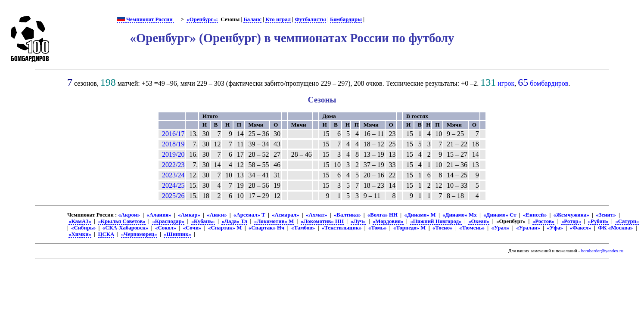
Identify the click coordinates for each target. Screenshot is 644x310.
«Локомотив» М (274, 221)
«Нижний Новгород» (436, 221)
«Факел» (581, 228)
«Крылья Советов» (121, 221)
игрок (506, 83)
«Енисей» (535, 215)
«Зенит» (606, 215)
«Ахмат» (316, 215)
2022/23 (173, 165)
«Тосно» (443, 228)
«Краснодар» (168, 221)
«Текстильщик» (342, 228)
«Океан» (479, 221)
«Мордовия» (388, 221)
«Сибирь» (83, 228)
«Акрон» (129, 215)
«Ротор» (571, 221)
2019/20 (173, 154)
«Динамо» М (420, 215)
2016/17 (173, 134)
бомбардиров (549, 83)
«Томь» (377, 228)
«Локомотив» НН (322, 221)
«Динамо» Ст (500, 215)
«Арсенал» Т (249, 215)
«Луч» (358, 221)
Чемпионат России (145, 19)
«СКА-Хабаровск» (126, 228)
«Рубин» (598, 221)
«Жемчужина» (571, 215)
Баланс (252, 19)
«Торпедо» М (409, 228)
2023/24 (173, 175)
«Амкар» (189, 215)
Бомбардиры (346, 19)
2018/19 (173, 144)
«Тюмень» (472, 228)
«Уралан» (528, 228)
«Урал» (501, 228)
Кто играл (278, 19)
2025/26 (173, 196)
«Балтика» (347, 215)
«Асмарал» (285, 215)
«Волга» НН (383, 215)
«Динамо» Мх (459, 215)
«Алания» (159, 215)
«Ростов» (543, 221)
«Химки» (80, 234)
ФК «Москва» (615, 228)
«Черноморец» (139, 234)
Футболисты (310, 19)
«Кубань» (203, 221)
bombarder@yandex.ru (602, 251)
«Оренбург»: (202, 19)
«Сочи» (192, 228)
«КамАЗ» (80, 221)
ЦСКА (106, 234)
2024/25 (173, 185)
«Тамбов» (303, 228)
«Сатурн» (627, 221)
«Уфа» (555, 228)
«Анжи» (217, 215)
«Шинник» (177, 234)
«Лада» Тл (234, 221)
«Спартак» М (225, 228)
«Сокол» (166, 228)
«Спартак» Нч (266, 228)
